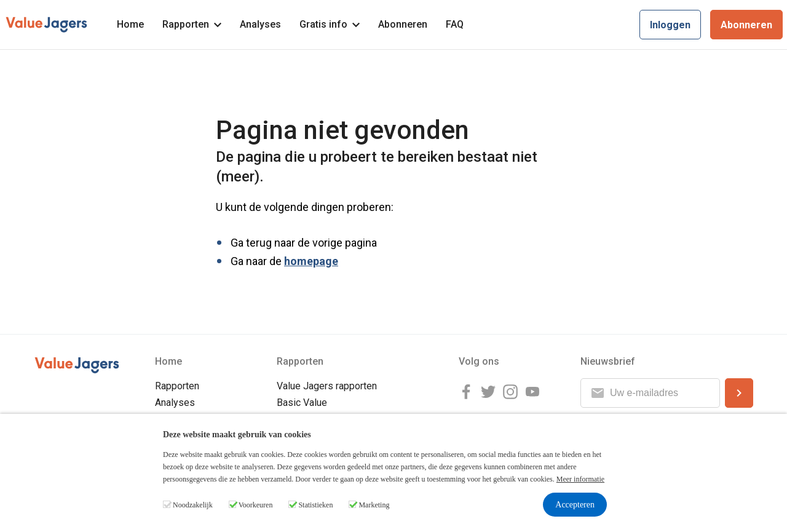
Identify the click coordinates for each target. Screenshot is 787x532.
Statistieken (315, 505)
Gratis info (330, 24)
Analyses (260, 24)
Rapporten (192, 24)
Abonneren (403, 24)
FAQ (455, 24)
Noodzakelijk (193, 505)
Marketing (374, 505)
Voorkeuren (256, 505)
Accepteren (575, 505)
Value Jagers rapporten (327, 386)
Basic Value (302, 403)
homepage (311, 261)
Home (130, 24)
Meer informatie (580, 479)
